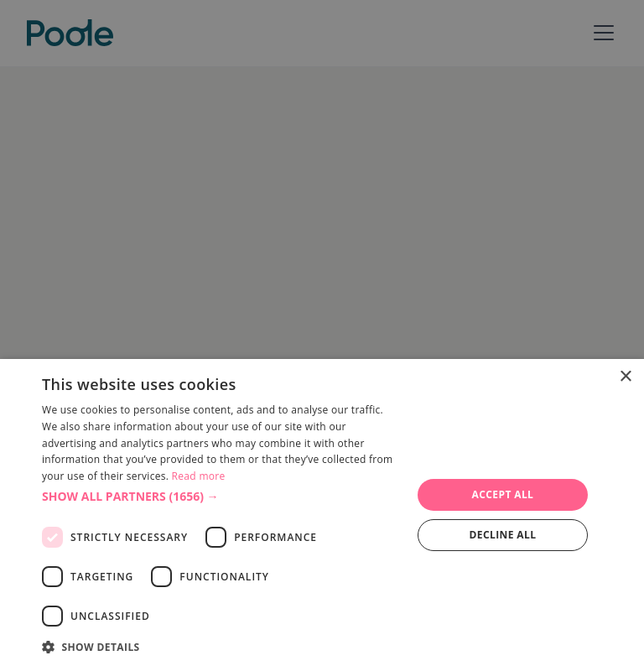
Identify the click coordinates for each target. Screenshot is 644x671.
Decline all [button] (503, 535)
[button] (221, 496)
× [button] (625, 377)
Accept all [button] (503, 494)
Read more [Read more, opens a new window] (199, 476)
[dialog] (322, 515)
